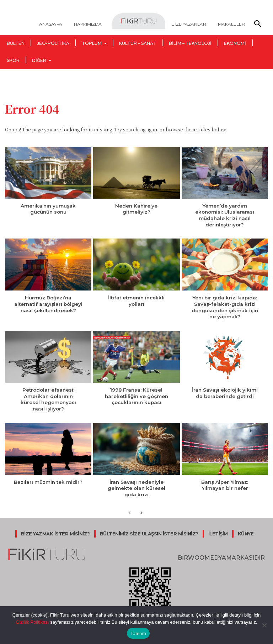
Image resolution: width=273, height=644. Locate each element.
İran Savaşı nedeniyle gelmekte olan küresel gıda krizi (136, 485)
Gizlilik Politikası (32, 622)
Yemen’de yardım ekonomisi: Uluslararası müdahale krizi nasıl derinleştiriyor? (225, 215)
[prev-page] (130, 509)
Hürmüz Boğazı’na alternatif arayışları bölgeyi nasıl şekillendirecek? (48, 303)
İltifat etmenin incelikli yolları (136, 300)
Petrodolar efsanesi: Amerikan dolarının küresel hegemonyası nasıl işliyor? (48, 397)
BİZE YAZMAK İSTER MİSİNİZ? (55, 529)
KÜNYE (246, 529)
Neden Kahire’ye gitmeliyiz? (136, 209)
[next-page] (141, 509)
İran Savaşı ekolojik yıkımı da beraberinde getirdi (225, 391)
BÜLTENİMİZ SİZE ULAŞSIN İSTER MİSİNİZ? (149, 529)
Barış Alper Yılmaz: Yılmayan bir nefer (225, 481)
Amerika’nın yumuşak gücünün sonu (48, 209)
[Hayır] (264, 625)
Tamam (138, 633)
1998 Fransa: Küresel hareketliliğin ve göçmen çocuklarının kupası (136, 394)
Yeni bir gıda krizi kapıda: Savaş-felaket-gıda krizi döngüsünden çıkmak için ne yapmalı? (225, 306)
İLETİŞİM (218, 529)
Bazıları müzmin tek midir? (48, 478)
